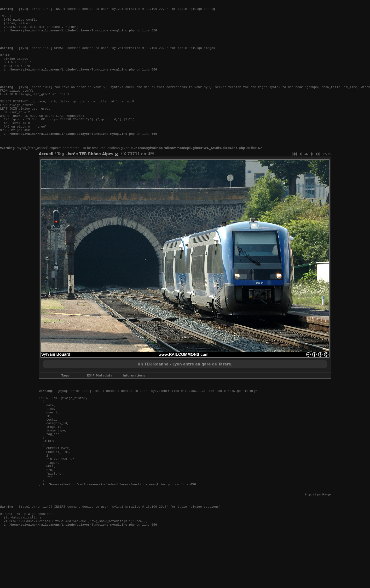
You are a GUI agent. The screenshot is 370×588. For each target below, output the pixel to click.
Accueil (46, 181)
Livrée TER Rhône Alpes (89, 181)
